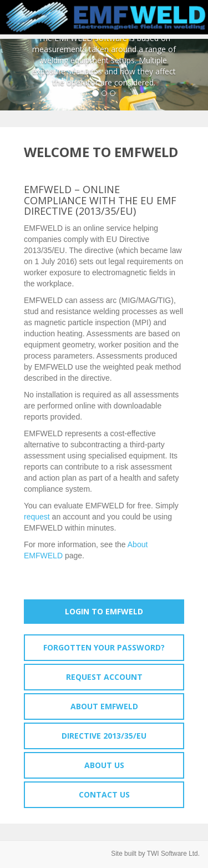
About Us (104, 765)
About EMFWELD (104, 706)
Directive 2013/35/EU (104, 736)
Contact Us (104, 794)
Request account (104, 677)
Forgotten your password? (104, 647)
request (37, 517)
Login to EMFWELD (104, 611)
